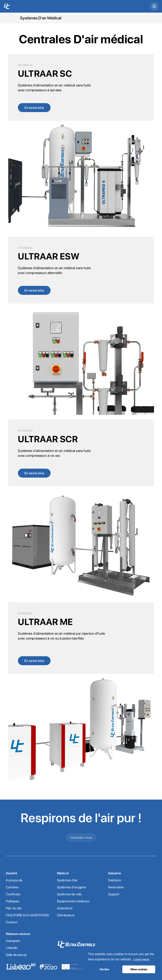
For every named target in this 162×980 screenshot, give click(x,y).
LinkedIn (12, 948)
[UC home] (7, 6)
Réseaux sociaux (18, 934)
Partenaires (116, 887)
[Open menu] (154, 6)
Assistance (65, 908)
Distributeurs (66, 915)
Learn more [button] (141, 959)
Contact (12, 922)
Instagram (13, 941)
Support (114, 894)
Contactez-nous (81, 851)
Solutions (115, 880)
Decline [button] (104, 969)
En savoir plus (34, 108)
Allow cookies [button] (139, 969)
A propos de (14, 880)
